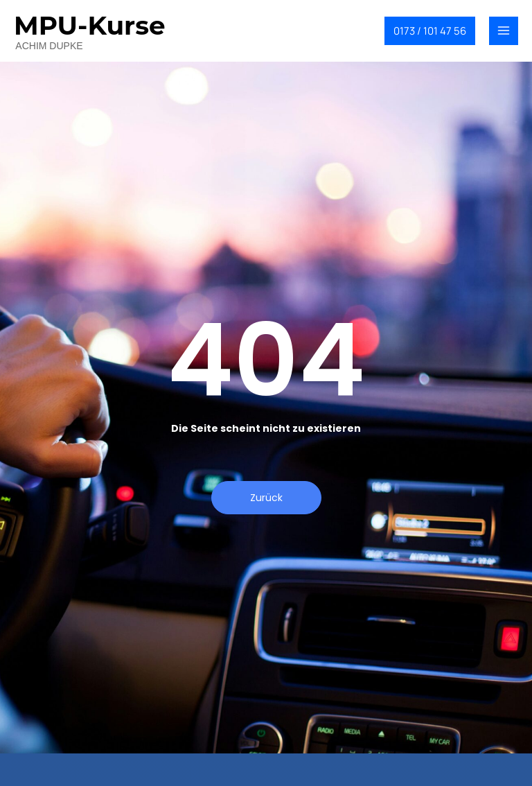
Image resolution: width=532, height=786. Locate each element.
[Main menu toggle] (504, 31)
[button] (430, 31)
